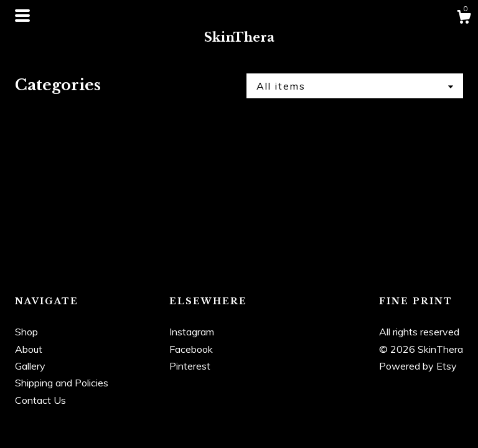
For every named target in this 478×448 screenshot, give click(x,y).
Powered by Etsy (418, 366)
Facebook (191, 349)
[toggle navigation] (22, 16)
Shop (26, 332)
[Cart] (464, 19)
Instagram (192, 332)
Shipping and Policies (62, 383)
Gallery (30, 366)
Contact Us (40, 400)
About (29, 349)
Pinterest (190, 366)
